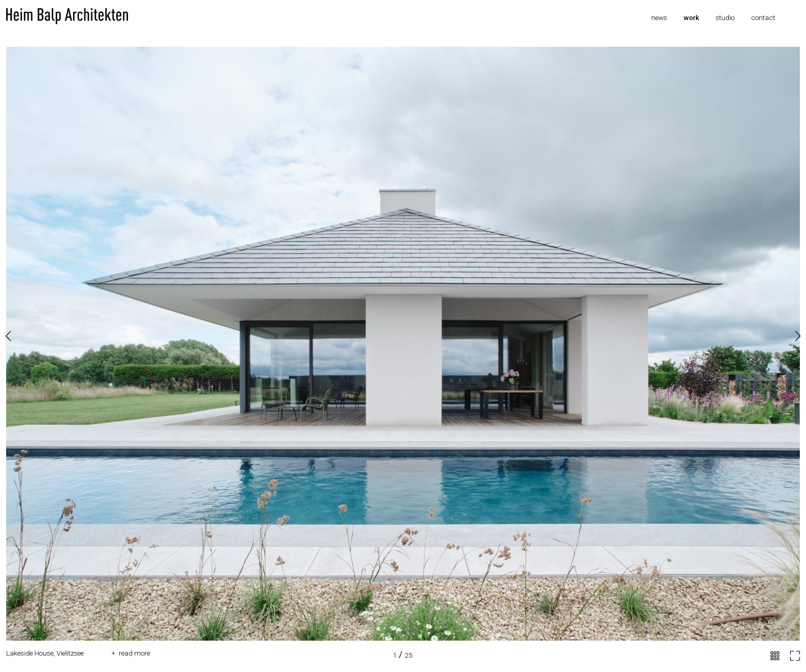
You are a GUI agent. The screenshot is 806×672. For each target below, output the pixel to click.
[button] (798, 336)
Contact (763, 17)
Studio (725, 17)
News (659, 17)
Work (691, 17)
